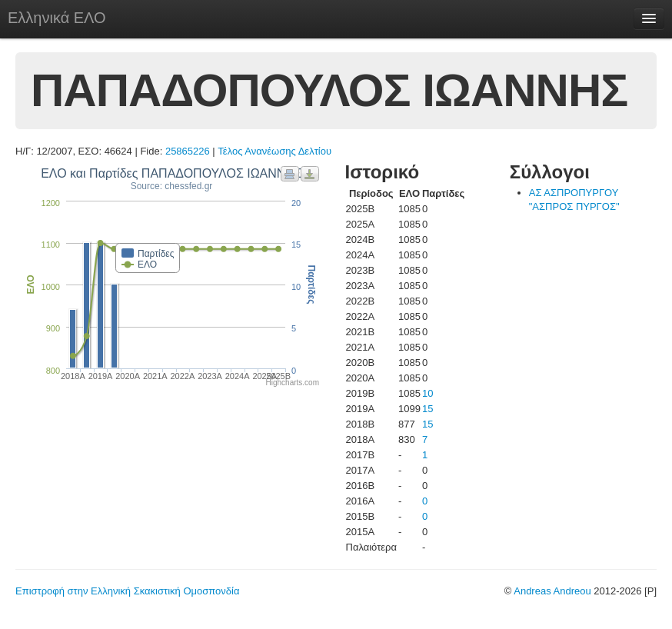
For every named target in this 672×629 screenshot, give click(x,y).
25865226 (188, 151)
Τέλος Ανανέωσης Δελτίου (274, 151)
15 (427, 409)
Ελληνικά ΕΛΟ (57, 18)
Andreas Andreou (552, 591)
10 (427, 393)
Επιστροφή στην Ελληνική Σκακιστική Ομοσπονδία (127, 591)
